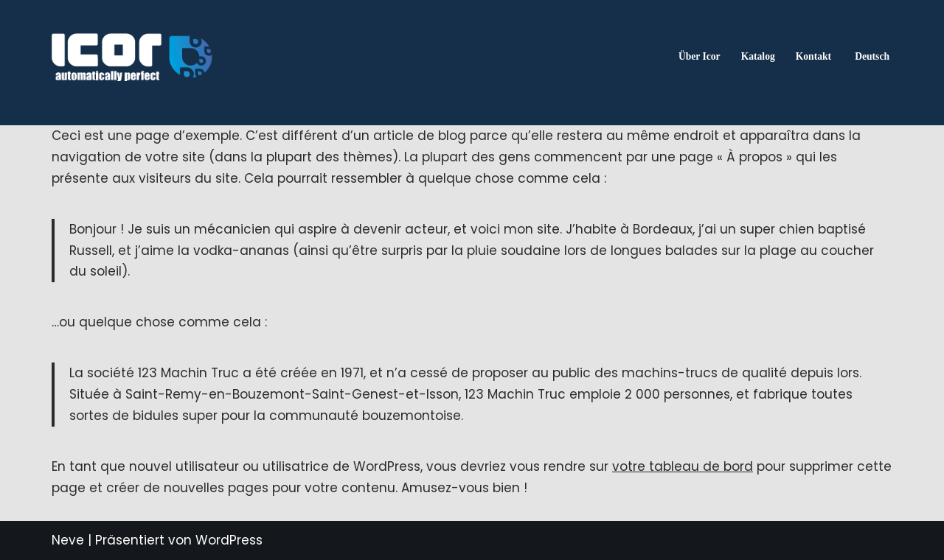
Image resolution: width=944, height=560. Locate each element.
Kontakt (813, 56)
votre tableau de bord (683, 466)
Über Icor (700, 56)
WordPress (229, 540)
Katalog (758, 56)
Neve (68, 540)
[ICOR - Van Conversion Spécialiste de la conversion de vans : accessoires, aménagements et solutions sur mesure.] (132, 57)
